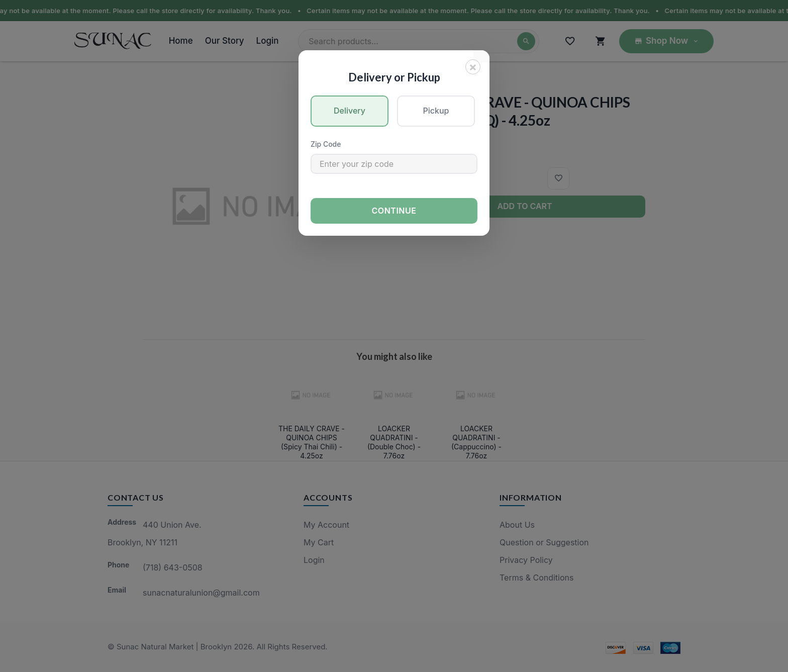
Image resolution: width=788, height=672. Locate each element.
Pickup (436, 111)
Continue (394, 211)
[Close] (473, 67)
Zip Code (326, 144)
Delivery (350, 111)
